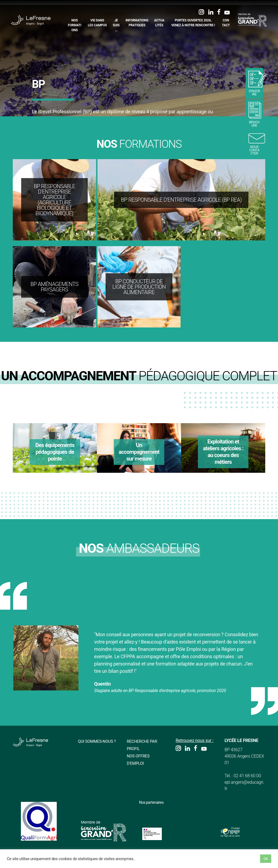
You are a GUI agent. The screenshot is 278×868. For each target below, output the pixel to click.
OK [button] (266, 859)
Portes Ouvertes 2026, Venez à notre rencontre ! (193, 23)
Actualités (160, 23)
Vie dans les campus (98, 23)
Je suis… (117, 25)
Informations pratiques (137, 23)
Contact (226, 23)
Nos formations (75, 25)
